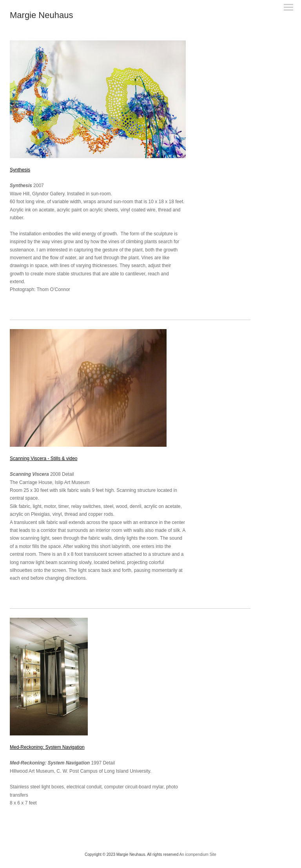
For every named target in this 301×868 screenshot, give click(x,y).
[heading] (41, 16)
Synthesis (20, 170)
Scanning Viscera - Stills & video (44, 459)
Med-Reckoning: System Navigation (47, 747)
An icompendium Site (198, 854)
